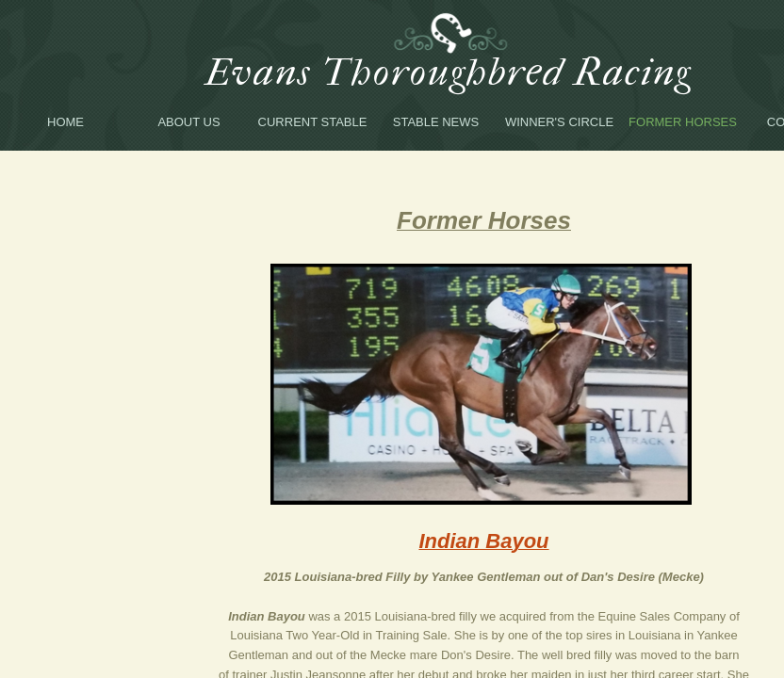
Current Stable (313, 122)
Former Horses (683, 122)
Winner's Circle (559, 122)
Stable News (436, 122)
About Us (188, 122)
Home (65, 122)
